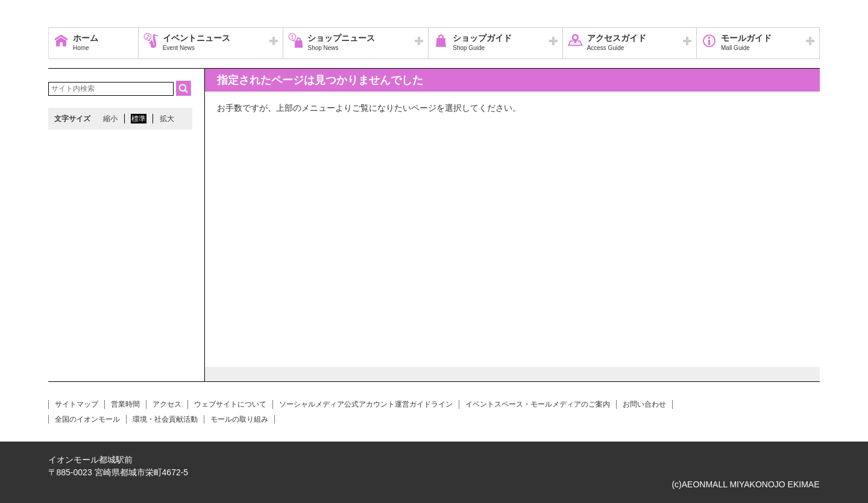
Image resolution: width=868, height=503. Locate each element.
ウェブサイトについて (230, 404)
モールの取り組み (239, 419)
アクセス (167, 404)
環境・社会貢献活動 (165, 419)
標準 (139, 119)
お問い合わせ (644, 404)
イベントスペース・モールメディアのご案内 (538, 404)
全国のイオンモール (87, 419)
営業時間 (125, 404)
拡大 (167, 119)
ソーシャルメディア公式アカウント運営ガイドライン (366, 404)
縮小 (110, 119)
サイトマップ (77, 404)
